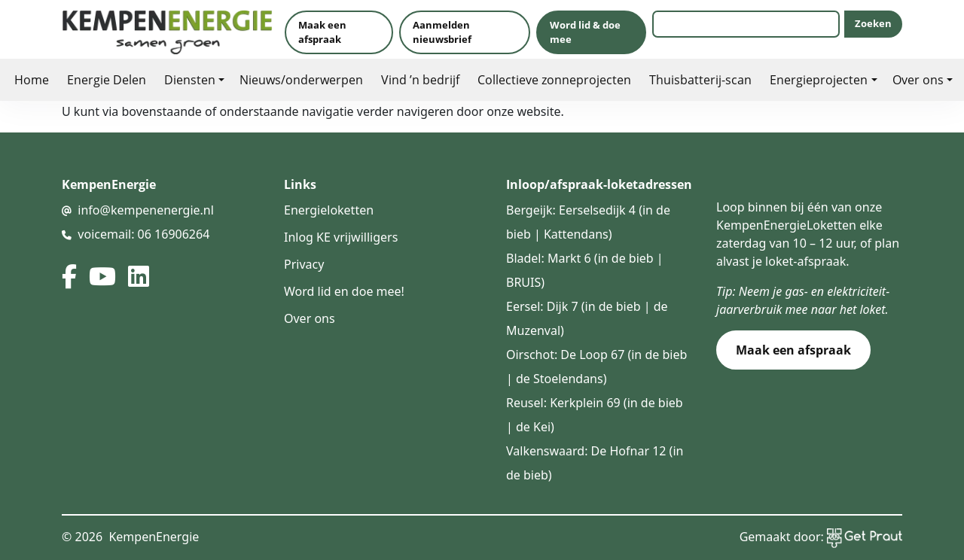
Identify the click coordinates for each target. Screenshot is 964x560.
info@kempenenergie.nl (146, 210)
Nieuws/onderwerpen (301, 79)
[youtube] (102, 276)
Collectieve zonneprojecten (554, 79)
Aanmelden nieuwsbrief (442, 32)
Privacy (304, 264)
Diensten (190, 79)
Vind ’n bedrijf (420, 79)
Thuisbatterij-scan (700, 79)
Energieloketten (329, 210)
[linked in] (139, 276)
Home (32, 79)
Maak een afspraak (322, 32)
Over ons (918, 79)
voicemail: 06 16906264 (143, 234)
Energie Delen (107, 79)
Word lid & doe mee (585, 32)
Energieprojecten (819, 79)
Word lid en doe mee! (344, 291)
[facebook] (69, 276)
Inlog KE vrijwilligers (341, 237)
